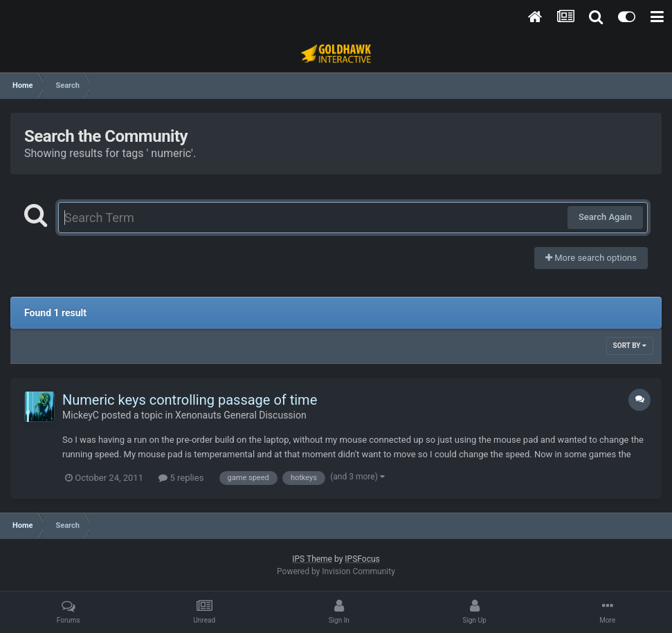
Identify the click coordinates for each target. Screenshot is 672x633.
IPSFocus (362, 559)
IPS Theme (312, 559)
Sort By (630, 346)
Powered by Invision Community (336, 571)
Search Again (605, 217)
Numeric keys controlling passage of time (190, 400)
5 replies (181, 478)
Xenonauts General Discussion (241, 415)
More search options (591, 258)
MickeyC (81, 415)
